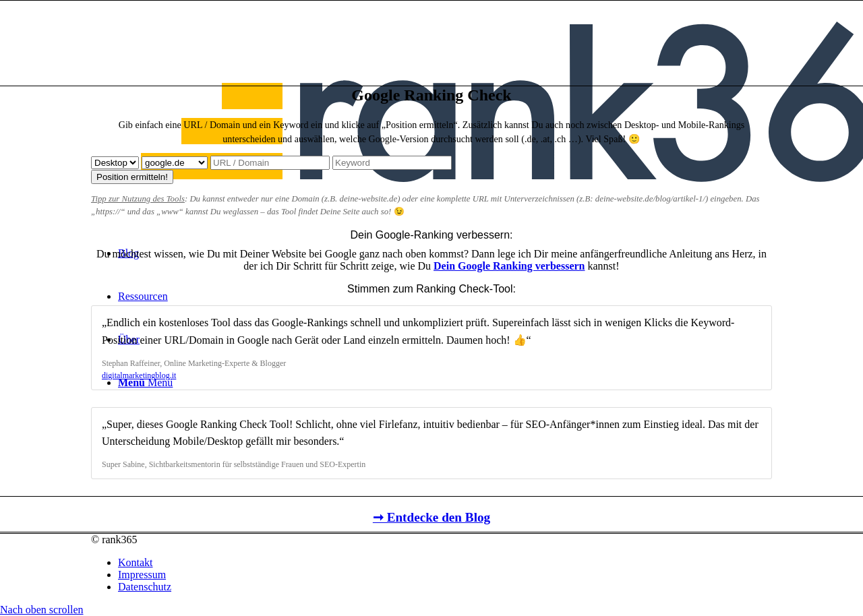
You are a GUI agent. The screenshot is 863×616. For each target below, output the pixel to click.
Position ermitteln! (132, 177)
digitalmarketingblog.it (139, 375)
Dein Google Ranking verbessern (509, 266)
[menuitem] (445, 563)
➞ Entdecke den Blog (431, 517)
